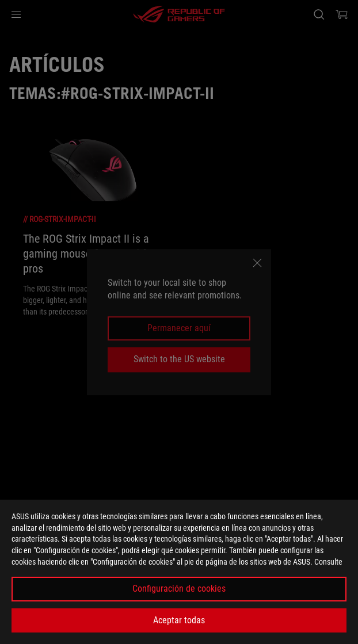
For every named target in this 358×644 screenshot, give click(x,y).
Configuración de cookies (179, 589)
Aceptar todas (179, 620)
